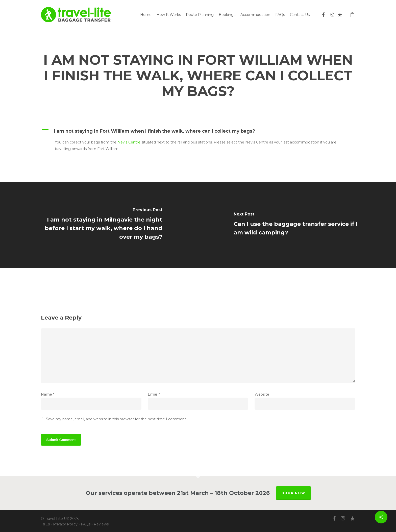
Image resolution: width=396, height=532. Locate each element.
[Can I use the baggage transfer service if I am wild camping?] (297, 225)
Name (48, 394)
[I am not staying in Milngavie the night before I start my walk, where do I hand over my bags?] (99, 225)
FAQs (86, 524)
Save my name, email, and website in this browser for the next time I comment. (116, 419)
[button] (198, 131)
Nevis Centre (129, 142)
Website (262, 394)
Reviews (101, 524)
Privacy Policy (65, 524)
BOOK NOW (293, 493)
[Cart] (353, 15)
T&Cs (45, 524)
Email (154, 394)
